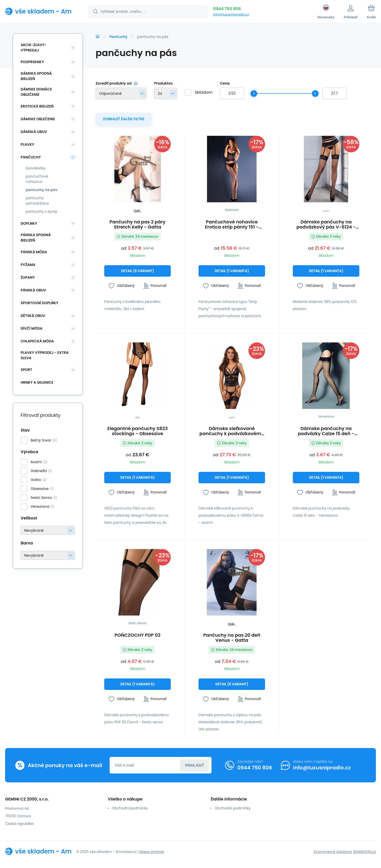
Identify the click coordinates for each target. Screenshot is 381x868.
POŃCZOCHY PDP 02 (137, 635)
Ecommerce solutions (333, 852)
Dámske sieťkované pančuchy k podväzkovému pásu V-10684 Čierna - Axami (232, 431)
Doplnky (29, 223)
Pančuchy (118, 37)
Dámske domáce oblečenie (36, 92)
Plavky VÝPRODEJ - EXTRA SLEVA (45, 355)
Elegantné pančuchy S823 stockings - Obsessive (137, 431)
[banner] (40, 11)
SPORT (26, 370)
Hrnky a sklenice (37, 382)
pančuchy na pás (42, 190)
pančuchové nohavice (37, 179)
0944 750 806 (227, 9)
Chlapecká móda (37, 341)
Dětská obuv (33, 316)
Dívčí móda (32, 328)
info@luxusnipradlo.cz (231, 14)
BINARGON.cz (365, 852)
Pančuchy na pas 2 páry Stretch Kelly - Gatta (138, 224)
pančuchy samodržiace (37, 201)
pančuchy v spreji (42, 211)
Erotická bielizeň (37, 106)
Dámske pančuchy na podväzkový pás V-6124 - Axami (326, 224)
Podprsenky (32, 62)
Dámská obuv (34, 132)
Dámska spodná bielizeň (36, 76)
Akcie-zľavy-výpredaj (34, 48)
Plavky (27, 144)
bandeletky (36, 168)
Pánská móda (34, 252)
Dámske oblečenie (38, 119)
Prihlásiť (194, 765)
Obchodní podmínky (130, 808)
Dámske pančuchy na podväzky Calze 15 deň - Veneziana (326, 431)
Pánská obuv (33, 290)
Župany (28, 277)
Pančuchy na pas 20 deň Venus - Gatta (232, 638)
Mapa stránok (152, 852)
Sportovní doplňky (40, 303)
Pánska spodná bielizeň (36, 238)
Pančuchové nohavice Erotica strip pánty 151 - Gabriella (232, 224)
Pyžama (28, 265)
